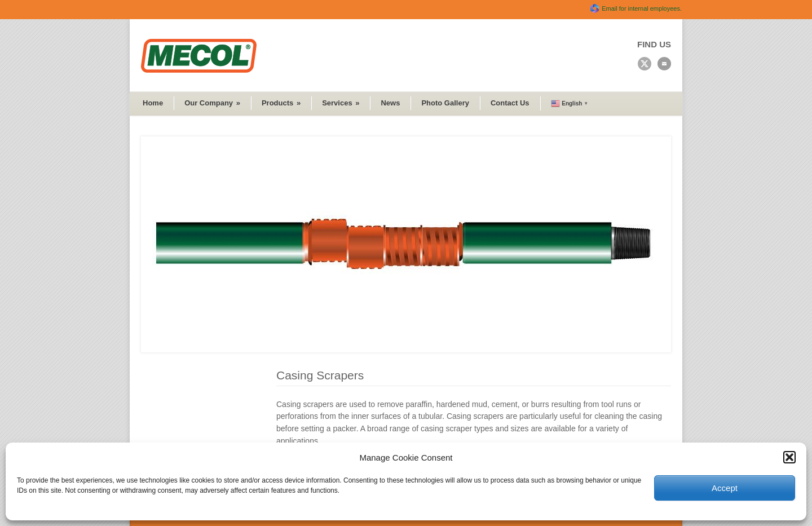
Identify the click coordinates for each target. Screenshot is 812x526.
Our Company (212, 103)
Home (153, 103)
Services (341, 103)
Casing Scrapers (320, 375)
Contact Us (510, 103)
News (390, 103)
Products (281, 103)
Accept (725, 488)
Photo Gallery (445, 103)
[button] (789, 457)
